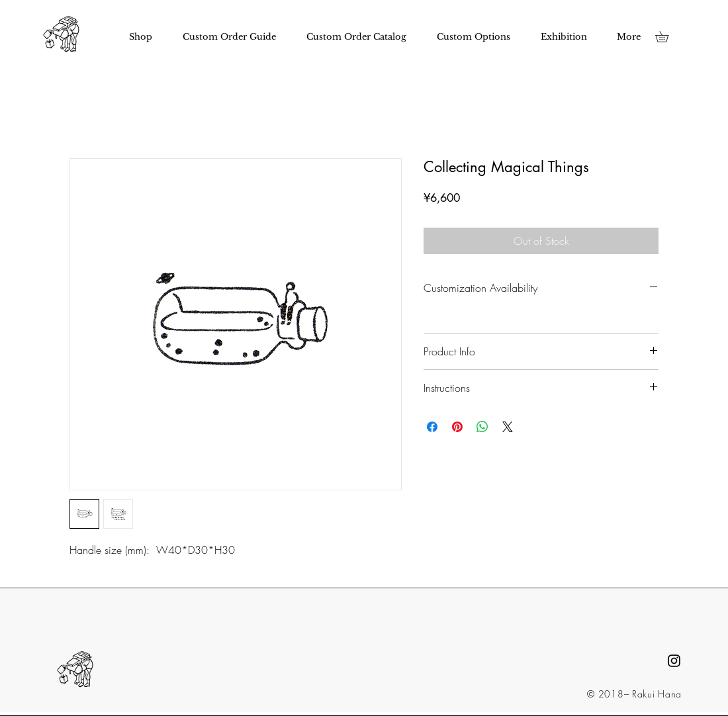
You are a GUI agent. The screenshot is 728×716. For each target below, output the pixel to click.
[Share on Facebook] (432, 427)
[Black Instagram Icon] (674, 661)
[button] (667, 37)
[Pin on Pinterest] (457, 427)
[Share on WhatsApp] (482, 427)
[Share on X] (508, 427)
